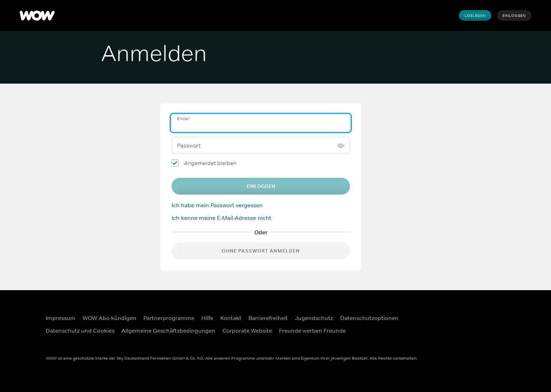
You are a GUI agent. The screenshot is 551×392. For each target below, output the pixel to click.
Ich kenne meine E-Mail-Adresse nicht (221, 218)
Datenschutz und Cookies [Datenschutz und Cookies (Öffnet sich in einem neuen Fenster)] (80, 331)
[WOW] (37, 15)
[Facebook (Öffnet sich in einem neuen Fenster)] (472, 313)
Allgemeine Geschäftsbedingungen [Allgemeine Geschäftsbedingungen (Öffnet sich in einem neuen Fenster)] (168, 331)
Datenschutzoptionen (369, 318)
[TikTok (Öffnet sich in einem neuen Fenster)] (490, 333)
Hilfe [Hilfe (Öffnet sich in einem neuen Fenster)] (207, 318)
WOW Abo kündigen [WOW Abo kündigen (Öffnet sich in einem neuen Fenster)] (109, 318)
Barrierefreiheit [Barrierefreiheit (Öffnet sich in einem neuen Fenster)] (268, 318)
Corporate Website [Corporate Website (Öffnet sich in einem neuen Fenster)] (247, 331)
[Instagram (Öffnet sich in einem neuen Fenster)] (490, 313)
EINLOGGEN (261, 186)
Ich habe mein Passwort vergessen (217, 205)
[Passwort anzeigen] (341, 145)
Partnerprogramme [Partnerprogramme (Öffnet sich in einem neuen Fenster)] (169, 318)
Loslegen (475, 15)
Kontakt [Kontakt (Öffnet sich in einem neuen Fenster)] (231, 318)
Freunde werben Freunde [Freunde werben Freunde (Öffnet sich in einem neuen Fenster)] (312, 331)
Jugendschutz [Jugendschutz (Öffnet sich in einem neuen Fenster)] (314, 318)
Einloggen (514, 15)
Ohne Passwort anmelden (261, 251)
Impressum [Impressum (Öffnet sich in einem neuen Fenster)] (61, 318)
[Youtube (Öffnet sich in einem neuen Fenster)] (472, 333)
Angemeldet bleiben (210, 163)
